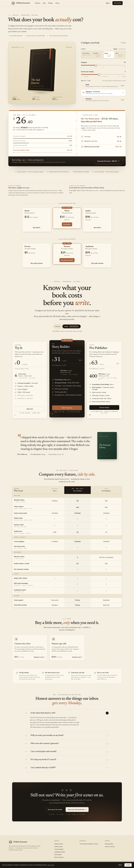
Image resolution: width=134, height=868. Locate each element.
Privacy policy (109, 844)
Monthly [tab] (58, 326)
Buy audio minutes (37, 263)
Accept (128, 865)
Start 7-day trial (67, 408)
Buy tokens (37, 228)
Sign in (108, 3)
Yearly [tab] (71, 326)
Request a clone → (39, 657)
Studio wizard (58, 847)
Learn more (51, 865)
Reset (123, 43)
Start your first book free (77, 810)
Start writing (118, 3)
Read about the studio (55, 810)
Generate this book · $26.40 (108, 161)
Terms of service (110, 847)
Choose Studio (104, 407)
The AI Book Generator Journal (89, 844)
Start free (30, 409)
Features (38, 3)
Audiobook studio (60, 852)
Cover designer (59, 849)
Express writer (59, 844)
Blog (44, 3)
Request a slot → (77, 657)
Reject (120, 865)
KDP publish (58, 855)
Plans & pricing (59, 857)
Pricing (50, 3)
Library (57, 3)
